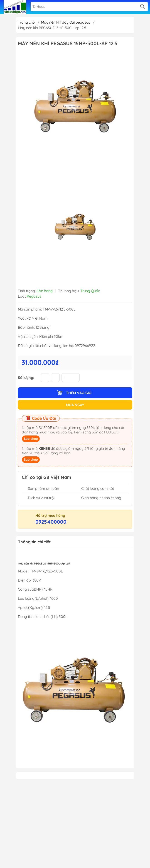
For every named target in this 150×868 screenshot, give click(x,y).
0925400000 (51, 522)
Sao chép (31, 439)
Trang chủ (26, 22)
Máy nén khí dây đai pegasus (66, 22)
